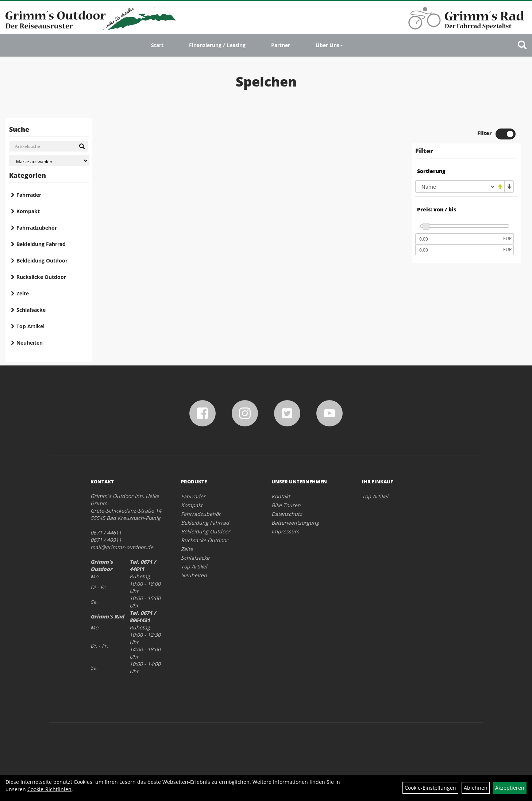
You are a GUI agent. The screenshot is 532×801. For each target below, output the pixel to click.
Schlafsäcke (31, 310)
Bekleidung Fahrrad (41, 244)
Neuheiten (30, 343)
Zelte (23, 293)
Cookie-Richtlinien (49, 789)
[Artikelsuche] (522, 45)
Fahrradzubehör (37, 228)
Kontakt (281, 496)
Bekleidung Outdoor (42, 260)
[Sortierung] (455, 187)
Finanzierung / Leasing (217, 45)
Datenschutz (287, 514)
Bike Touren (286, 505)
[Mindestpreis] (458, 239)
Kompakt (28, 211)
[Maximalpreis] (458, 250)
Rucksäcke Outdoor (41, 277)
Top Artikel (30, 326)
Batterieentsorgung (295, 523)
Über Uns (329, 45)
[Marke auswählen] (49, 161)
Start (157, 45)
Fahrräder (29, 195)
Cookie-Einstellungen (430, 788)
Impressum (285, 531)
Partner (281, 45)
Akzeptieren (510, 788)
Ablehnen (476, 788)
